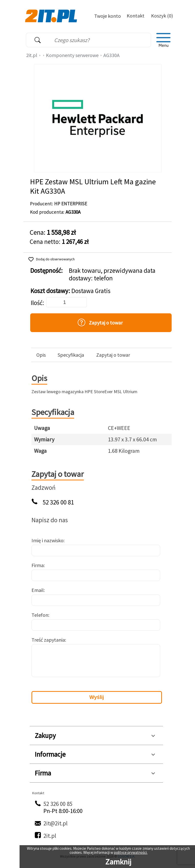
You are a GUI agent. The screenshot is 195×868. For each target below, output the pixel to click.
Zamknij (118, 862)
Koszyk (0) (162, 16)
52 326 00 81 (58, 502)
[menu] (164, 40)
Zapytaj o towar (113, 355)
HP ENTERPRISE (71, 204)
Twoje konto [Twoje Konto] (108, 16)
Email (38, 590)
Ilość (37, 303)
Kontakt (136, 16)
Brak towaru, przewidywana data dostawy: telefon (112, 275)
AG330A (111, 55)
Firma (38, 565)
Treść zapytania (48, 640)
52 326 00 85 (58, 804)
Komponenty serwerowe (72, 55)
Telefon (40, 615)
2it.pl (32, 55)
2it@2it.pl (55, 823)
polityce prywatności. (131, 852)
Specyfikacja (71, 355)
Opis (41, 355)
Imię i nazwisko (47, 540)
